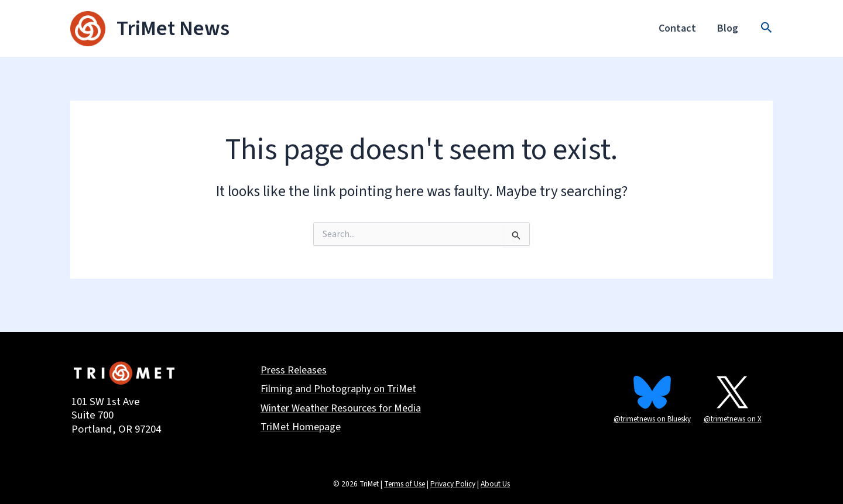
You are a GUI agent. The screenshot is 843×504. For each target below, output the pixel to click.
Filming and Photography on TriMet (338, 390)
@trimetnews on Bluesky (652, 419)
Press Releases (294, 371)
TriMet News (173, 28)
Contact (677, 28)
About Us (495, 484)
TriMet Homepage (301, 428)
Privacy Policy (453, 484)
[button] (767, 29)
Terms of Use (405, 484)
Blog (728, 28)
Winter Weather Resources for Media (341, 409)
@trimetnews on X (733, 419)
